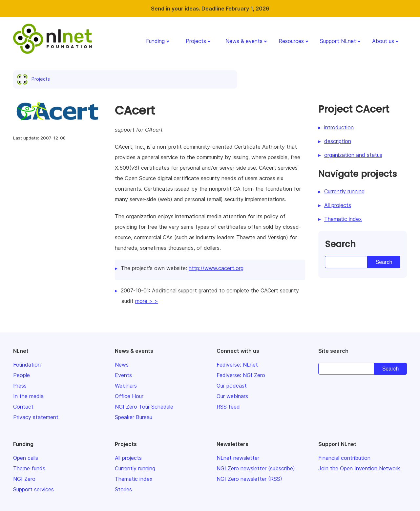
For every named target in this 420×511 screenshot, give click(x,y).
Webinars (126, 386)
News (122, 365)
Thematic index (343, 219)
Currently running (344, 191)
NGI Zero (24, 479)
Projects (196, 41)
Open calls (26, 458)
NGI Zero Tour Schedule (144, 407)
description (338, 141)
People (21, 375)
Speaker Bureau (134, 417)
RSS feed (228, 407)
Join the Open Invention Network (359, 468)
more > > (147, 301)
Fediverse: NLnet (237, 365)
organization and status (353, 155)
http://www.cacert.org (216, 268)
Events (123, 375)
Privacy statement (36, 417)
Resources (291, 41)
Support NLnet (338, 41)
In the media (28, 396)
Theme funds (29, 468)
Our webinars (232, 396)
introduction (339, 127)
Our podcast (232, 386)
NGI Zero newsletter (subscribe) (256, 468)
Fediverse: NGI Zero (241, 375)
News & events (244, 41)
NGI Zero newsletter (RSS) (249, 479)
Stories (123, 489)
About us (383, 41)
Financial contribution (344, 458)
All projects (338, 205)
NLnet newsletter (238, 458)
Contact (23, 407)
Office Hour (129, 396)
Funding (155, 41)
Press (20, 386)
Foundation (27, 365)
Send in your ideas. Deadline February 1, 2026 (210, 9)
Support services (33, 489)
